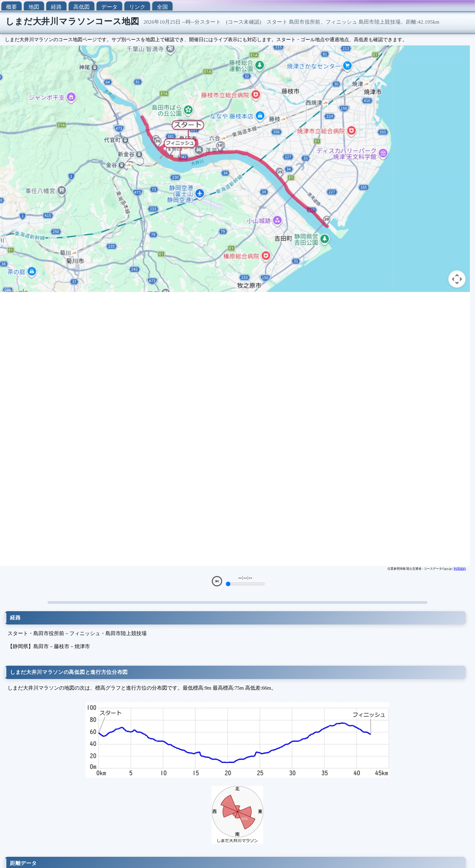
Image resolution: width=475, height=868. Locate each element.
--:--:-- (245, 578)
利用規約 (460, 569)
